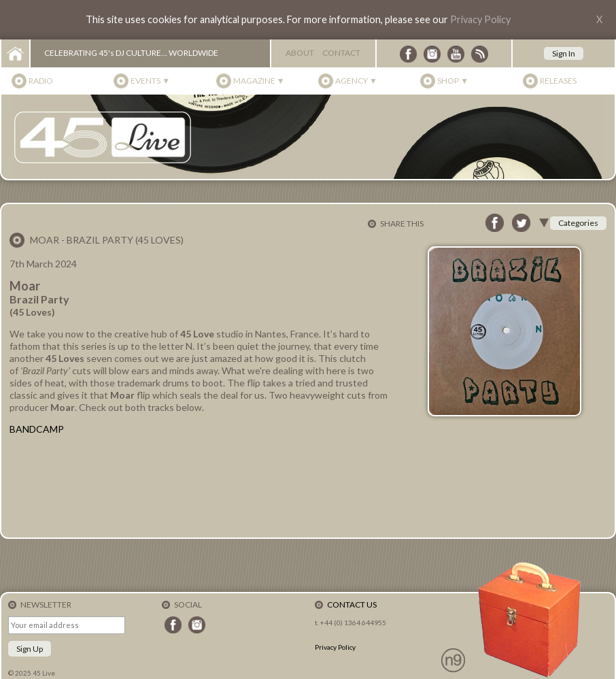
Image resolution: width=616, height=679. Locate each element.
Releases (558, 81)
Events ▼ (150, 81)
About (300, 53)
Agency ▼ (356, 81)
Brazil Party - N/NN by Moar (200, 486)
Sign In (564, 53)
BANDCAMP (37, 429)
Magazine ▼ (259, 81)
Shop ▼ (453, 81)
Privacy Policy (480, 19)
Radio (41, 81)
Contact (341, 53)
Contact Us (352, 605)
